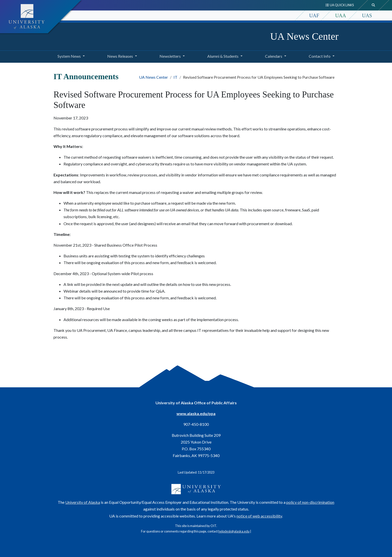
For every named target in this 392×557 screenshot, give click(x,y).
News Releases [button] (120, 56)
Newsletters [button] (170, 56)
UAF (314, 15)
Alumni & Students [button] (223, 56)
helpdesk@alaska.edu (234, 531)
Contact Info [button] (320, 56)
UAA (341, 15)
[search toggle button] (373, 5)
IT (175, 77)
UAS (367, 15)
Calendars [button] (274, 56)
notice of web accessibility (259, 516)
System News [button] (69, 56)
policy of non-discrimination (310, 502)
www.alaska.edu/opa (196, 413)
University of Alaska (83, 502)
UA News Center (304, 36)
